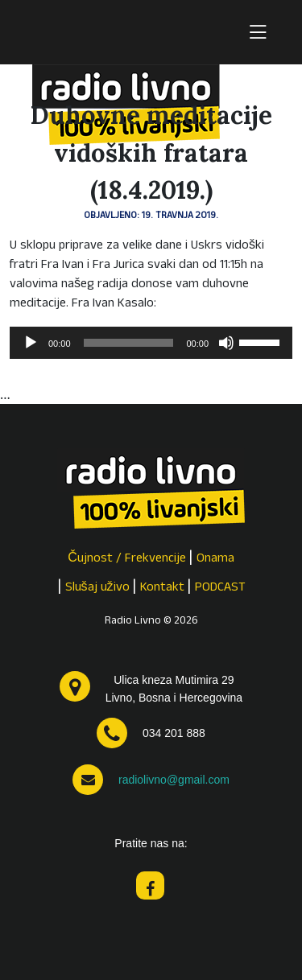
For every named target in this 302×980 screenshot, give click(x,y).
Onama (215, 559)
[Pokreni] (31, 343)
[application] (151, 343)
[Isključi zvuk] (226, 343)
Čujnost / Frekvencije (127, 559)
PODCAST (220, 588)
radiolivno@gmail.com (174, 780)
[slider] (129, 343)
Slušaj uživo (97, 588)
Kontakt (162, 588)
